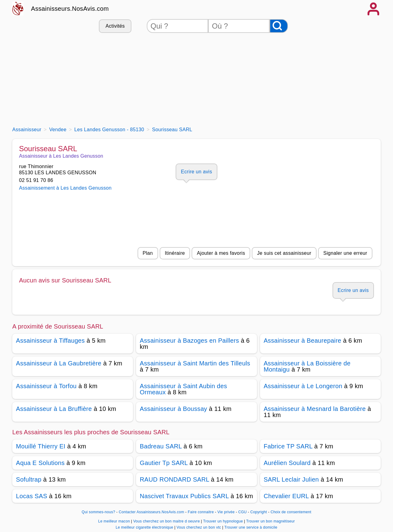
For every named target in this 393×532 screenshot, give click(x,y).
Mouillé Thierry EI (41, 446)
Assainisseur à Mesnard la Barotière (315, 409)
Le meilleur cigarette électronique (145, 527)
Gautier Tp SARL (164, 463)
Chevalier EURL (286, 496)
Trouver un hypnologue (223, 521)
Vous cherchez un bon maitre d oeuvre (167, 521)
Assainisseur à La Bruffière (54, 409)
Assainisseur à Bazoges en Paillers (189, 341)
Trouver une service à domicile (251, 527)
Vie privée (226, 512)
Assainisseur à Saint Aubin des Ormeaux (183, 389)
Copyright (259, 512)
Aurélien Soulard (287, 463)
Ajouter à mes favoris (221, 253)
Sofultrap (29, 479)
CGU (243, 512)
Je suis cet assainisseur (284, 253)
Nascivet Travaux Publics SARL (184, 496)
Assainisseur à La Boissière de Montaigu (307, 366)
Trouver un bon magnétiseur (271, 521)
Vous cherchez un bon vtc (199, 527)
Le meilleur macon (115, 521)
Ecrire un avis (196, 172)
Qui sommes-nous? (98, 512)
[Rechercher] (279, 26)
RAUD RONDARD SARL (174, 479)
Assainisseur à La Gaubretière (59, 363)
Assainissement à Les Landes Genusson (65, 188)
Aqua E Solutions (40, 463)
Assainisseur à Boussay (173, 409)
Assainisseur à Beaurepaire (303, 341)
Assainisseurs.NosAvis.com (70, 9)
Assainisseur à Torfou (46, 386)
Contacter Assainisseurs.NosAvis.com (152, 512)
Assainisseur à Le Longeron (303, 386)
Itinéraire (175, 253)
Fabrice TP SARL (288, 446)
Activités (115, 26)
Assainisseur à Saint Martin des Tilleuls (195, 363)
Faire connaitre (201, 512)
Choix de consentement (291, 512)
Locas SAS (32, 496)
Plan (148, 253)
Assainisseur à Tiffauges (50, 341)
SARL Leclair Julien (291, 479)
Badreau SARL (161, 446)
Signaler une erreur (345, 253)
